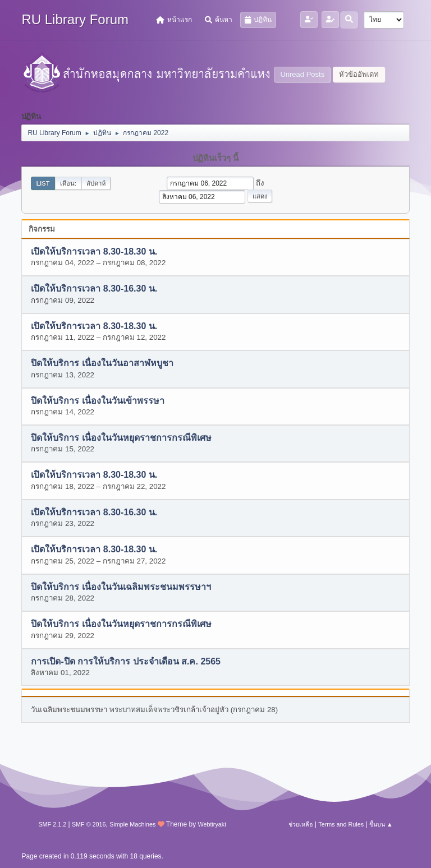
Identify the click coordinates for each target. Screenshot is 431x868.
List (43, 183)
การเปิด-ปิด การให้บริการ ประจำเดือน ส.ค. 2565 (126, 661)
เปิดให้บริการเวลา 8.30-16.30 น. (94, 289)
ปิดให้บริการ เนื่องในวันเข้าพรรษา (97, 401)
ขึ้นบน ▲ (381, 824)
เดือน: (68, 183)
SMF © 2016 (89, 824)
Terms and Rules (341, 824)
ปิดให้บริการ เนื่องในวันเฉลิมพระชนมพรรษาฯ (121, 587)
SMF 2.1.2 (52, 824)
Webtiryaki (212, 824)
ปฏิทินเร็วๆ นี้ (215, 158)
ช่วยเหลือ (301, 824)
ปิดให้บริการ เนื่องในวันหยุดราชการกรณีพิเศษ (121, 438)
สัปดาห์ (96, 183)
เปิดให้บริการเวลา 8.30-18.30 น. (94, 251)
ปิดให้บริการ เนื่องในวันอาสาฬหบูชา (102, 364)
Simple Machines (132, 824)
